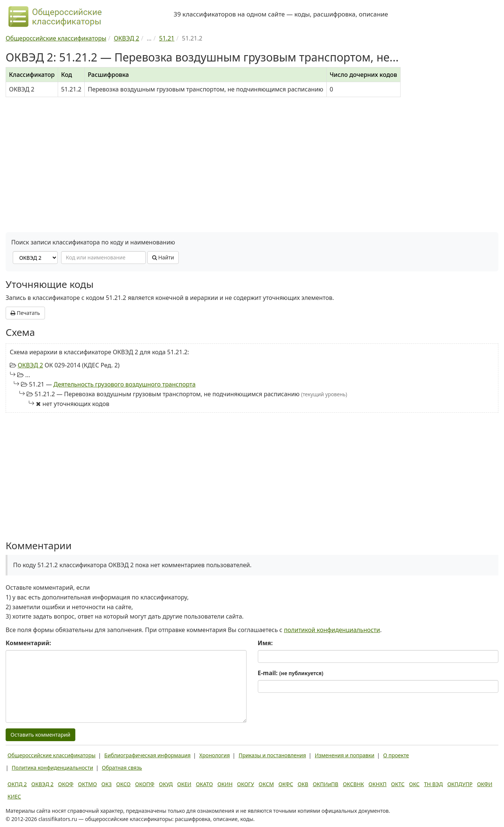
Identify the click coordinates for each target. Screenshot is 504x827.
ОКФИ (485, 784)
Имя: (265, 643)
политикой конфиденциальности (332, 630)
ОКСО (123, 784)
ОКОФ (66, 784)
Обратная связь (122, 768)
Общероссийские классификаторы (52, 755)
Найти (163, 257)
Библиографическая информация (147, 755)
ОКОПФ (145, 784)
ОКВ (303, 784)
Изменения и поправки (345, 755)
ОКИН (225, 784)
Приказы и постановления (272, 755)
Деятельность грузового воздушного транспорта (125, 384)
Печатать (25, 313)
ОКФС (286, 784)
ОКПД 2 (17, 784)
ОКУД (166, 784)
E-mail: (291, 673)
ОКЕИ (184, 784)
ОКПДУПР (460, 784)
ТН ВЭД (434, 784)
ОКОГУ (246, 784)
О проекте (396, 755)
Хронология (215, 755)
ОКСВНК (353, 784)
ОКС (414, 784)
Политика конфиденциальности (52, 768)
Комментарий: (28, 643)
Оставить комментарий (40, 735)
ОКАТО (205, 784)
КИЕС (14, 796)
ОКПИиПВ (326, 784)
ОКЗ (107, 784)
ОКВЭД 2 (30, 365)
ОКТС (398, 784)
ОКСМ (266, 784)
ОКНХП (377, 784)
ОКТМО (87, 784)
